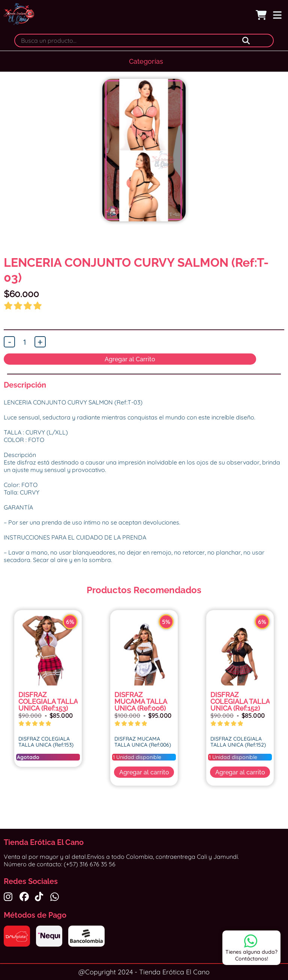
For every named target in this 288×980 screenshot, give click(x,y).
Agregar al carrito (144, 772)
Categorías (146, 61)
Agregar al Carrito (130, 359)
